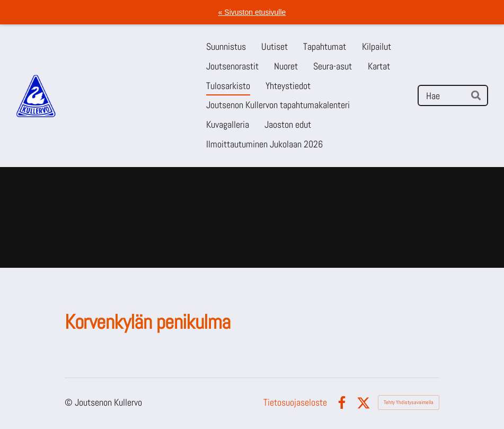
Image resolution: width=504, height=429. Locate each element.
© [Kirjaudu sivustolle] (70, 402)
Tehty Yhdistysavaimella (409, 402)
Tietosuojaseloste (295, 402)
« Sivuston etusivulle (252, 12)
